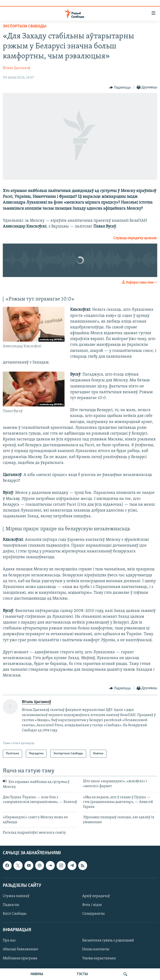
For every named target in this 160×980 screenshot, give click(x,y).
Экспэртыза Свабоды (25, 26)
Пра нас (9, 941)
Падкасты (11, 905)
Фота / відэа (92, 905)
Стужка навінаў (16, 896)
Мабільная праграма (20, 958)
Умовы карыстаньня (99, 958)
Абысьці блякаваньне (20, 950)
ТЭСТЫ (82, 974)
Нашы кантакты (96, 950)
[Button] (120, 88)
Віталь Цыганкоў (17, 68)
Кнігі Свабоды (15, 914)
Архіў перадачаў (96, 896)
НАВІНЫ (37, 974)
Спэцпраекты (93, 914)
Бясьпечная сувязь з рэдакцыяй (108, 941)
